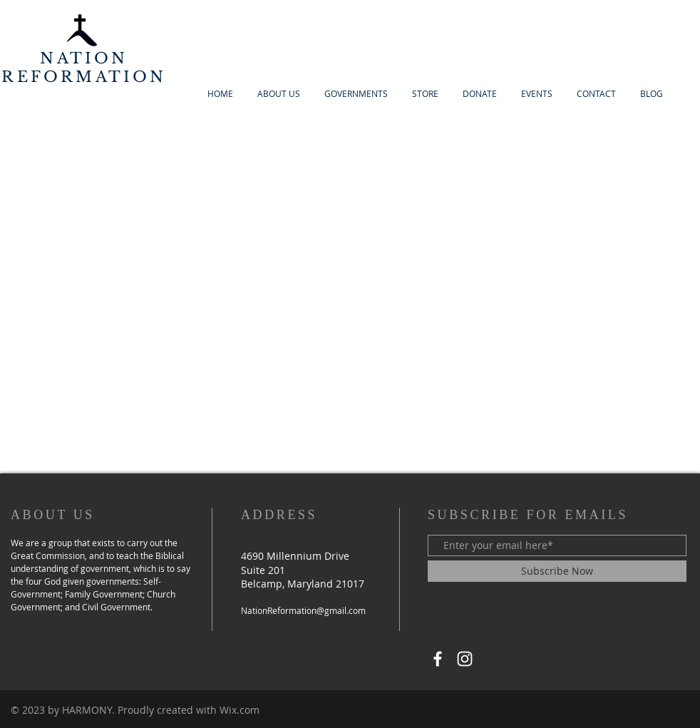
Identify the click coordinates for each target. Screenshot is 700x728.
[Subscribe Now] (557, 571)
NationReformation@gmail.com (303, 610)
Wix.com (240, 710)
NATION (84, 58)
